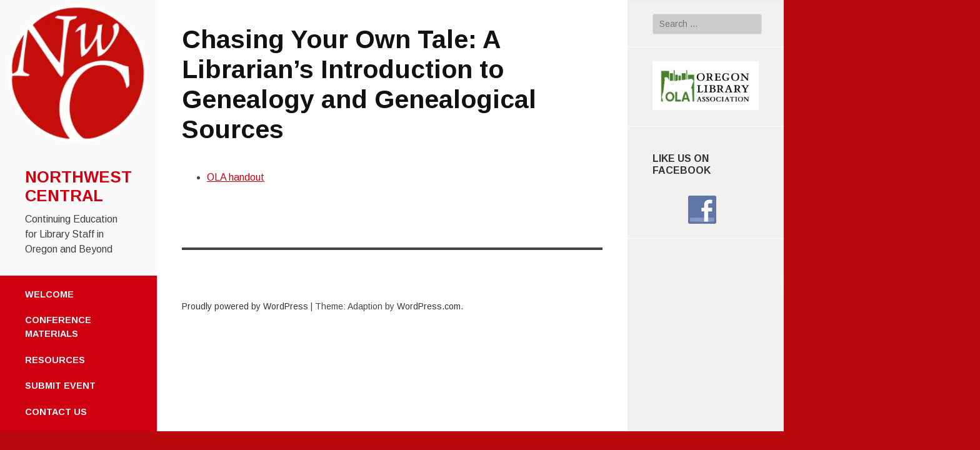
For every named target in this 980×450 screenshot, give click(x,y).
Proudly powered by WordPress (245, 306)
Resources (55, 360)
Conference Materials (58, 327)
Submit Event (60, 386)
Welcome (49, 294)
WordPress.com (429, 306)
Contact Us (56, 412)
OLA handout (236, 177)
